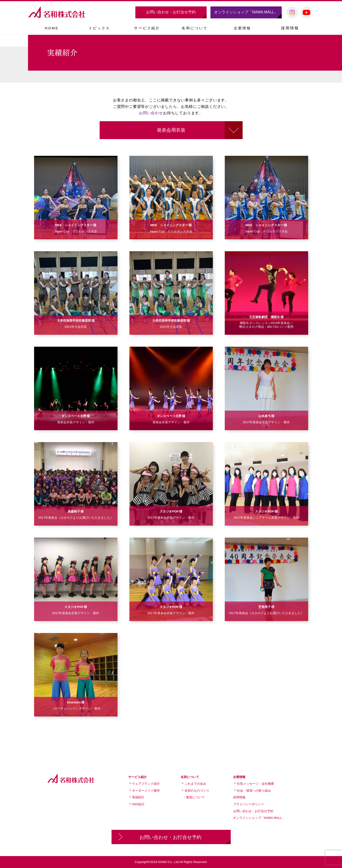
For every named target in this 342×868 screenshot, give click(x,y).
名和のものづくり (197, 791)
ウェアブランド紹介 (146, 784)
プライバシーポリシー (249, 804)
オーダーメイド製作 (146, 791)
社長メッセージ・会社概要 (255, 784)
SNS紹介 (138, 804)
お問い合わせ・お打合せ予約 (171, 12)
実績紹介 (138, 797)
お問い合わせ (151, 113)
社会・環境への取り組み (254, 791)
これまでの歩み (195, 784)
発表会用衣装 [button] (171, 130)
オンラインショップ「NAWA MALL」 (246, 12)
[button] (147, 28)
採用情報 (290, 28)
